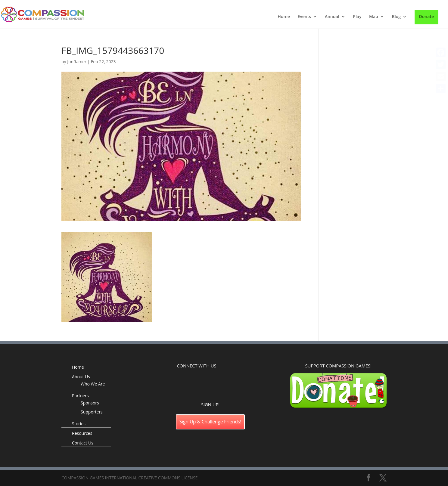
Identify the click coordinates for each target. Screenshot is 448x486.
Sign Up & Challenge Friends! (210, 422)
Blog (396, 17)
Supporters (92, 412)
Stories (79, 424)
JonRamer (77, 62)
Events (304, 17)
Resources (82, 433)
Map (374, 17)
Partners (80, 396)
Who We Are (93, 384)
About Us (81, 377)
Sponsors (90, 403)
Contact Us (83, 443)
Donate (426, 16)
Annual (332, 17)
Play (357, 17)
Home (284, 17)
